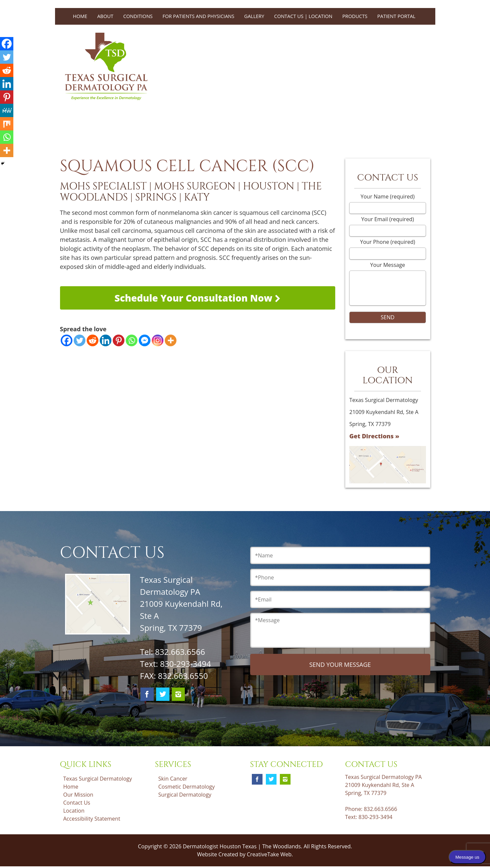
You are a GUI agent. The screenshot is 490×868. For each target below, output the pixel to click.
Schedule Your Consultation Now (197, 298)
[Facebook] (67, 340)
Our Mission (78, 795)
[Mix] (7, 124)
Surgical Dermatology (185, 795)
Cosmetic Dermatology (187, 787)
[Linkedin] (106, 340)
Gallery (254, 16)
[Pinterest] (119, 340)
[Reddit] (93, 340)
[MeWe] (7, 110)
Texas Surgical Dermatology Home (98, 783)
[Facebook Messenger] (145, 340)
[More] (171, 340)
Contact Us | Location (303, 16)
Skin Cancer (173, 779)
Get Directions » (374, 436)
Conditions (138, 16)
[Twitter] (80, 340)
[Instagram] (158, 340)
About (105, 16)
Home (80, 16)
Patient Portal (396, 16)
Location (74, 811)
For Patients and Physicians (198, 16)
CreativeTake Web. (270, 854)
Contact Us (77, 803)
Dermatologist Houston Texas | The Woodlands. (243, 846)
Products (355, 16)
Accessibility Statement (92, 819)
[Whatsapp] (132, 340)
